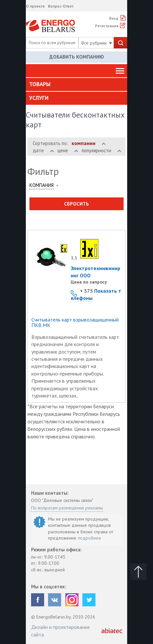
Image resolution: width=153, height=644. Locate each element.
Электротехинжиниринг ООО (95, 272)
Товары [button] (40, 84)
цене (68, 150)
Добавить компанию (77, 57)
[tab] (76, 84)
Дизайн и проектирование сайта (60, 631)
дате (43, 150)
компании (89, 143)
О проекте (35, 6)
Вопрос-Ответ (61, 6)
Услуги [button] (39, 98)
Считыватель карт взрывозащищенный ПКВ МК (75, 323)
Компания (42, 185)
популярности (102, 150)
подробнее (89, 538)
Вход (114, 18)
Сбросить (76, 204)
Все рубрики (97, 43)
